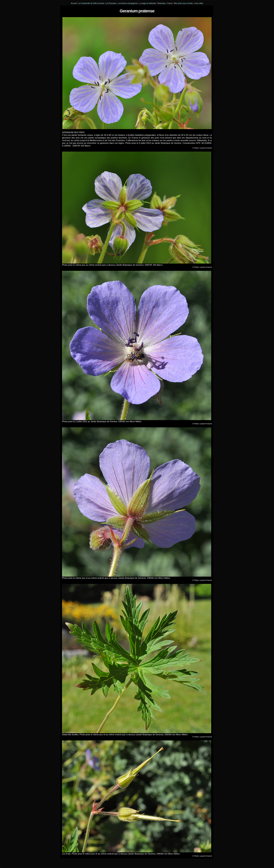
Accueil (74, 3)
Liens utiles (199, 3)
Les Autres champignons (128, 3)
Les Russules (111, 3)
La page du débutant (148, 3)
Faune (170, 3)
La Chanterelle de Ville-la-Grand (91, 3)
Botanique (162, 3)
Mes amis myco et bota (183, 3)
